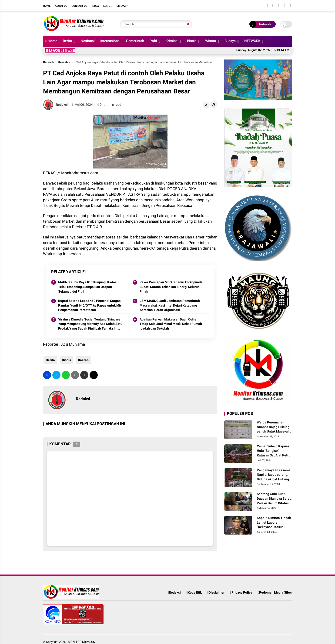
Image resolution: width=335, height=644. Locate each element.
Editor (108, 6)
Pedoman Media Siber (275, 592)
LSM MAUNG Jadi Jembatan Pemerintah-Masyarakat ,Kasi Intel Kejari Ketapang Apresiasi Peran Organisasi (170, 305)
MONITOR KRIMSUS (81, 642)
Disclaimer (216, 592)
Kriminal (172, 41)
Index (95, 6)
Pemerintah (135, 41)
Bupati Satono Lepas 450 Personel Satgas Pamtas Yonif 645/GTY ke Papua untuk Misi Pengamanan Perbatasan (90, 305)
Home (47, 6)
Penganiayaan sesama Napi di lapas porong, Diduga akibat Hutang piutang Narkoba (274, 475)
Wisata (211, 41)
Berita (67, 41)
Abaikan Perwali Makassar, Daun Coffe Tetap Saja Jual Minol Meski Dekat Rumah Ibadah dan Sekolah (171, 324)
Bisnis (192, 41)
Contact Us (79, 6)
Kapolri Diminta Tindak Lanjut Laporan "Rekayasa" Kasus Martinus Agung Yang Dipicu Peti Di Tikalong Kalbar (274, 523)
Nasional (88, 41)
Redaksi (174, 592)
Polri (153, 41)
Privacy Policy (241, 592)
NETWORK (252, 41)
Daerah (63, 62)
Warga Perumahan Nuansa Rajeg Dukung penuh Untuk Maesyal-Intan (273, 427)
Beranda (49, 62)
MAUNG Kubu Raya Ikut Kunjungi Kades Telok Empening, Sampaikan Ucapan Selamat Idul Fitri (87, 287)
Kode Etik (194, 592)
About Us (61, 6)
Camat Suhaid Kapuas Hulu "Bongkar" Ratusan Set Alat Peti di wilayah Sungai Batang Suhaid (274, 451)
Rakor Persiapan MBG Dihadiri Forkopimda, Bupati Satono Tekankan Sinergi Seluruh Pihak (171, 287)
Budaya (230, 41)
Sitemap (122, 6)
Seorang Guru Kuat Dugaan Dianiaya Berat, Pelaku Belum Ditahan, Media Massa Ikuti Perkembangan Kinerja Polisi (274, 499)
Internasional (110, 41)
